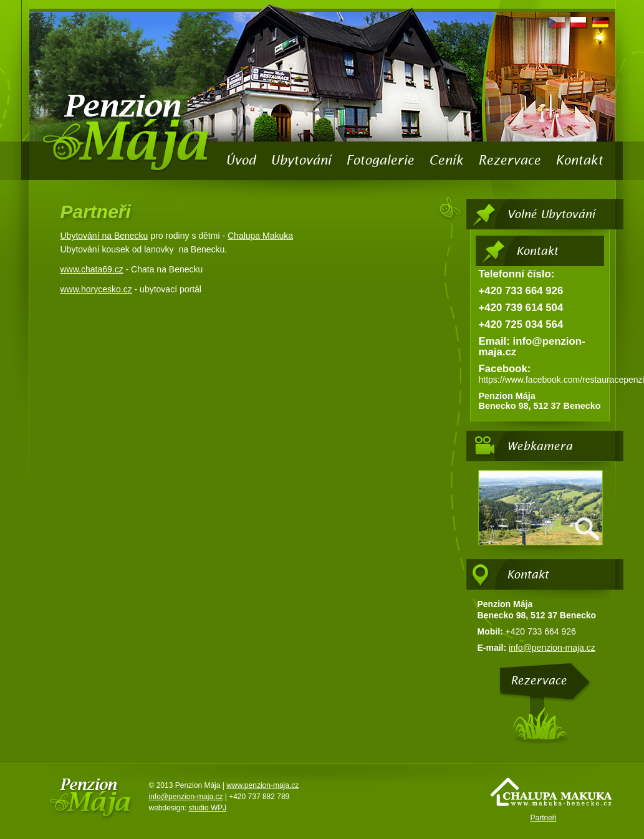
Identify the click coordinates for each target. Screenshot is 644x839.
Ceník (446, 160)
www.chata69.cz (92, 269)
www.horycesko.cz (96, 289)
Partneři (543, 818)
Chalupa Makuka (260, 236)
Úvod (241, 160)
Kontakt (579, 160)
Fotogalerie (380, 160)
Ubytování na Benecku (104, 236)
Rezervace (509, 160)
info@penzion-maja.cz (552, 648)
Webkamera (540, 446)
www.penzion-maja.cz (262, 785)
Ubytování (301, 160)
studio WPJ (208, 808)
